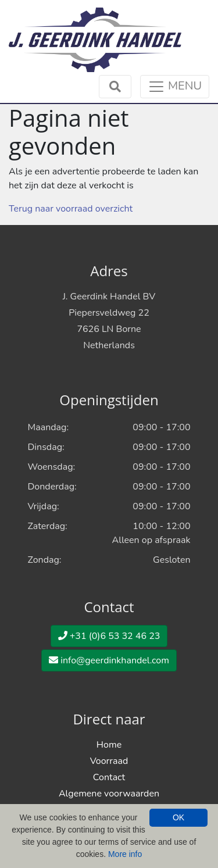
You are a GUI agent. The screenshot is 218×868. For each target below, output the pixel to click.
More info (125, 854)
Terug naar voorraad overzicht (71, 209)
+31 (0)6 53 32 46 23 (109, 636)
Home (109, 745)
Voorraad (109, 761)
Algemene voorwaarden (109, 794)
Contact (109, 777)
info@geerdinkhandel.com (109, 660)
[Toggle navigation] (175, 87)
